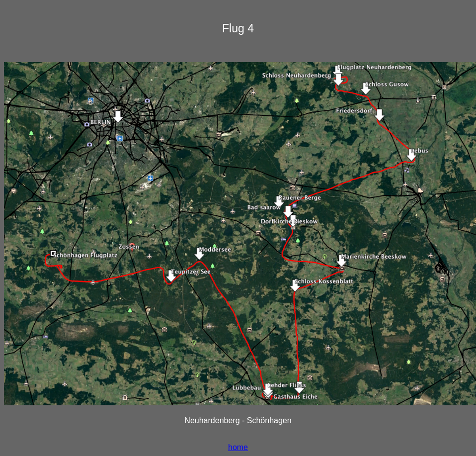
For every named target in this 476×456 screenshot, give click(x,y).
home (238, 447)
